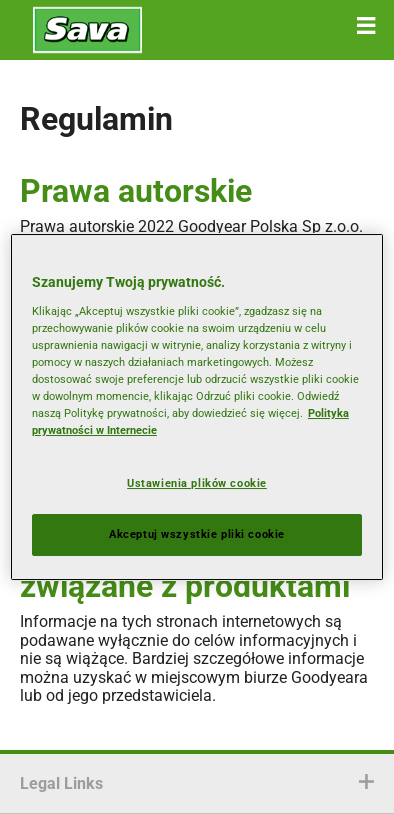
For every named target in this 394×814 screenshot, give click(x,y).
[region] (197, 407)
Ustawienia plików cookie (197, 483)
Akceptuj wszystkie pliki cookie (197, 534)
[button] (366, 26)
